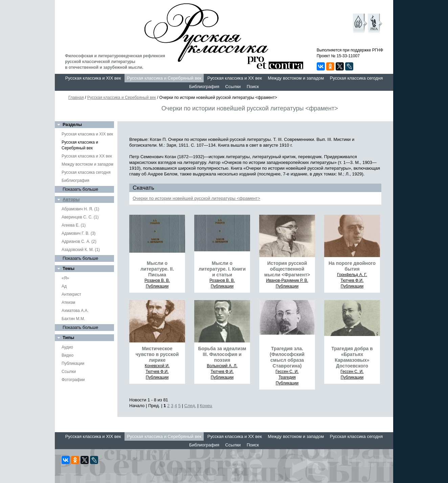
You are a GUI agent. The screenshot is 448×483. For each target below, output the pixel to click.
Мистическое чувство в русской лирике (157, 354)
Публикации (73, 363)
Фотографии (73, 380)
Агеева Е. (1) (74, 225)
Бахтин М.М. (73, 319)
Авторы (71, 199)
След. (190, 406)
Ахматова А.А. (75, 311)
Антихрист (71, 294)
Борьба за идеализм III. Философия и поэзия (222, 354)
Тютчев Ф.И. (352, 280)
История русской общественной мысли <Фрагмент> (287, 269)
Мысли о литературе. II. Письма (157, 269)
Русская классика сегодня (356, 78)
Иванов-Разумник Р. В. (287, 280)
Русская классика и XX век (235, 78)
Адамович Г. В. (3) (79, 233)
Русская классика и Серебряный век (164, 78)
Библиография (204, 87)
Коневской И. (157, 366)
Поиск (253, 87)
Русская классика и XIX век (93, 78)
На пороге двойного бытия (352, 266)
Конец (206, 406)
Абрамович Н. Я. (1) (80, 209)
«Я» (65, 278)
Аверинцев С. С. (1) (80, 217)
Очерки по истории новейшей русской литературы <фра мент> (196, 198)
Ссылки (233, 87)
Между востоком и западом (296, 78)
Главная (76, 98)
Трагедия (287, 377)
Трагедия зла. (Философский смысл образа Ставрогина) (287, 357)
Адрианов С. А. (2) (79, 241)
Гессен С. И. (287, 372)
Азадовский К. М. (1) (81, 250)
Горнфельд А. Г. (352, 275)
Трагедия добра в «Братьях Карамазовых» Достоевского (352, 357)
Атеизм (68, 302)
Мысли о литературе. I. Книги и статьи (222, 269)
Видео (68, 355)
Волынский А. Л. (222, 366)
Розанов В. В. (157, 280)
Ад (64, 286)
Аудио (67, 347)
